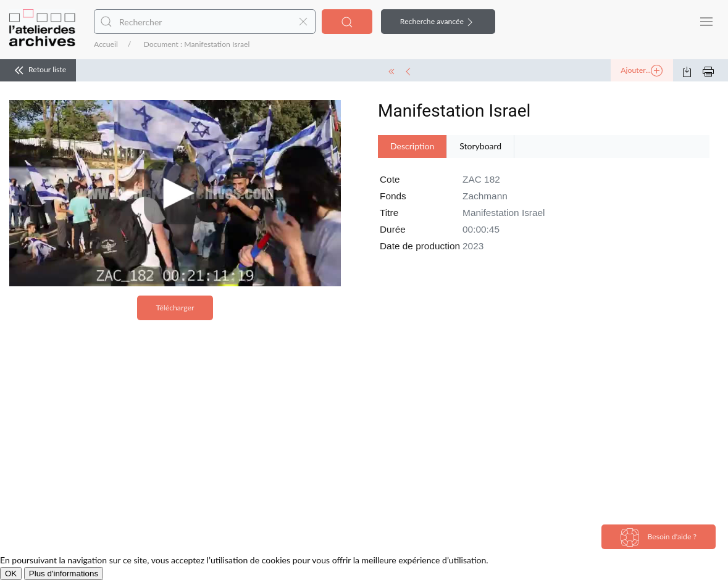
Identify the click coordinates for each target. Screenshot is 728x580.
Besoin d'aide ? (659, 537)
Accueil (106, 44)
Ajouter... (642, 71)
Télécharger (175, 308)
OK (11, 574)
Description (412, 146)
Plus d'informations (64, 574)
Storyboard (480, 146)
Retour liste (38, 70)
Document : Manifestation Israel (196, 44)
